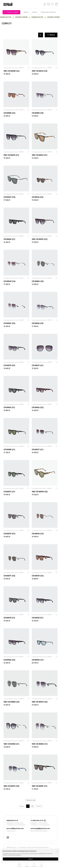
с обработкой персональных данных (12, 855)
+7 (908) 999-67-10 (37, 821)
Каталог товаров (11, 12)
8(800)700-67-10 (12, 821)
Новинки (35, 12)
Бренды (26, 12)
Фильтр (51, 35)
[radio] (16, 52)
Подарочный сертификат (48, 12)
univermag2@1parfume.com (40, 829)
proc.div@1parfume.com (15, 829)
